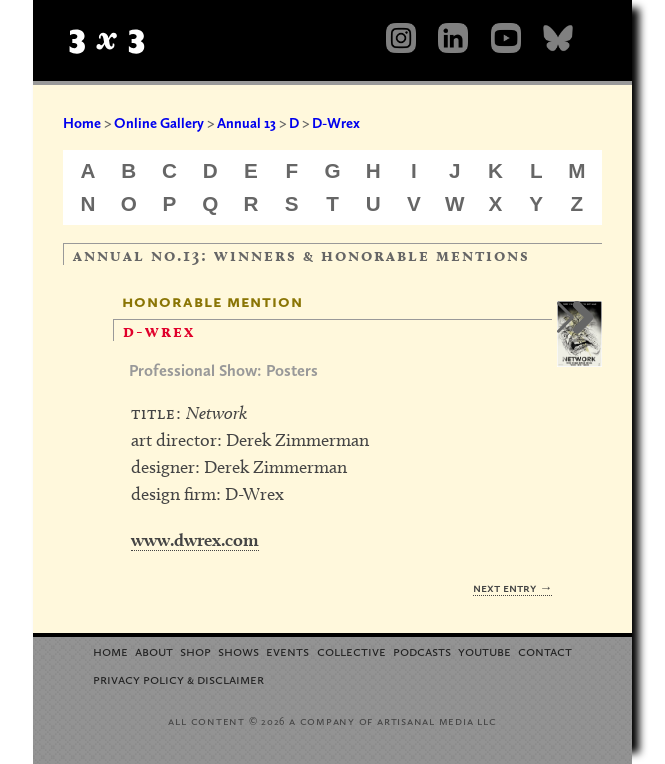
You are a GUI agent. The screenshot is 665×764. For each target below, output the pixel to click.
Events (287, 650)
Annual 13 (246, 123)
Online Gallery (159, 123)
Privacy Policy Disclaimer (178, 678)
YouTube (484, 650)
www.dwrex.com (195, 539)
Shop (195, 650)
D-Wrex (336, 123)
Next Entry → (512, 587)
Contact (545, 650)
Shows (238, 650)
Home (82, 123)
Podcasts (422, 650)
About (154, 650)
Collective (351, 650)
